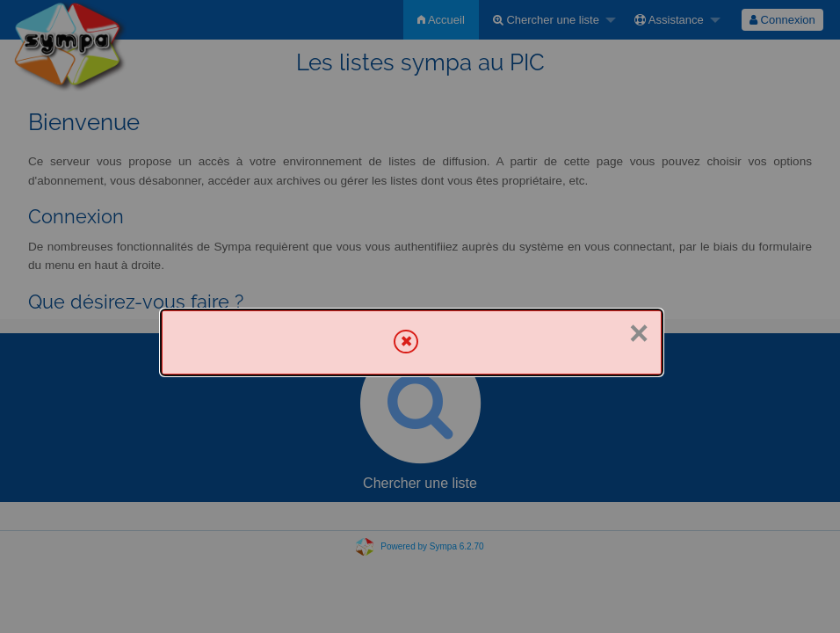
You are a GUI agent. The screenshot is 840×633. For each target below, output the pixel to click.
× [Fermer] (639, 333)
